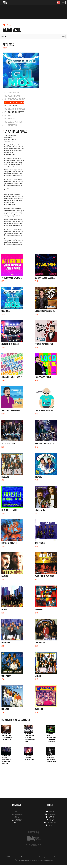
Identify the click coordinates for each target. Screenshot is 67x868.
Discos (4, 36)
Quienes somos (50, 823)
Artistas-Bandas (17, 814)
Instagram (50, 814)
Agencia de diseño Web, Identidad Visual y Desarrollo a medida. (34, 860)
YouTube (50, 812)
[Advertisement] (33, 784)
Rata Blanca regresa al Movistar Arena (30, 758)
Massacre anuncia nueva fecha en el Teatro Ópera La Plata (30, 738)
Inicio (17, 812)
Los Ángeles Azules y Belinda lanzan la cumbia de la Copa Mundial (52, 738)
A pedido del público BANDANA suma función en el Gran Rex (7, 760)
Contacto (50, 825)
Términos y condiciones (45, 857)
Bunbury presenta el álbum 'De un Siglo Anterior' (52, 759)
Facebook (50, 817)
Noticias (17, 817)
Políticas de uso (57, 857)
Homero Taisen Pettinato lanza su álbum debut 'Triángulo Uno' (7, 737)
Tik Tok (50, 820)
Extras (17, 823)
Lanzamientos (17, 820)
